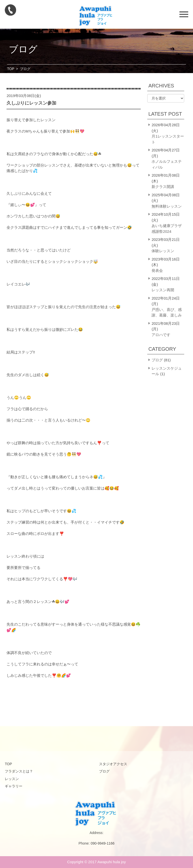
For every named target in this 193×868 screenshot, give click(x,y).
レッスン (12, 779)
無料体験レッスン (167, 206)
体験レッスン (163, 251)
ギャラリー (14, 786)
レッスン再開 (163, 290)
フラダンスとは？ (19, 771)
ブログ (157, 360)
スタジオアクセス (113, 764)
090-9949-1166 (103, 843)
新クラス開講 (163, 187)
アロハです (161, 335)
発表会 (157, 270)
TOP (11, 69)
